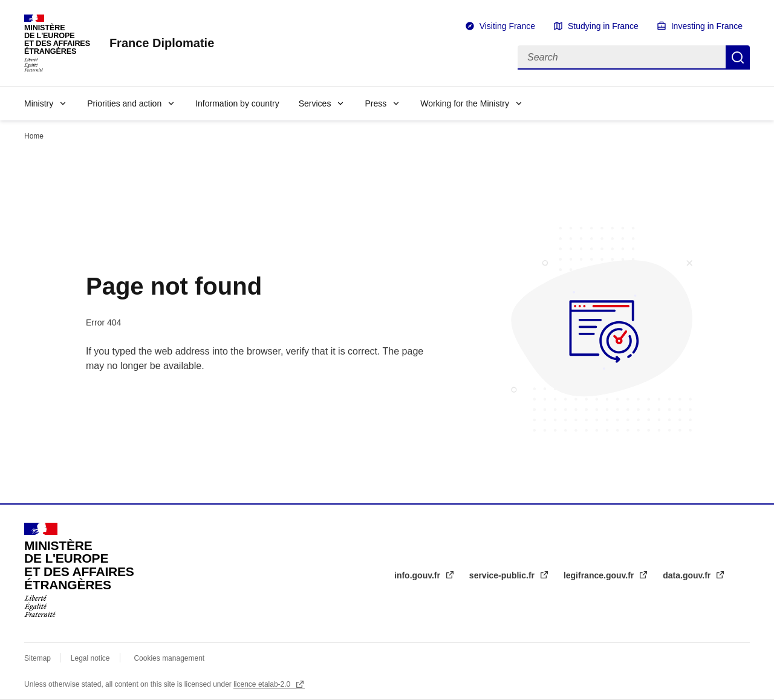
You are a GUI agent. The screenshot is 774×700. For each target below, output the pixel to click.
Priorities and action (124, 103)
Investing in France (707, 26)
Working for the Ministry (465, 103)
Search (738, 57)
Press (376, 103)
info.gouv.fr (418, 575)
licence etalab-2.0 (263, 684)
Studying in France (603, 26)
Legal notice (90, 658)
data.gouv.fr (688, 575)
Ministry (39, 103)
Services (315, 103)
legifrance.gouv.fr (600, 575)
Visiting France (507, 26)
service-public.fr (503, 575)
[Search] (622, 57)
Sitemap (38, 658)
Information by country (237, 103)
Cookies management (169, 658)
